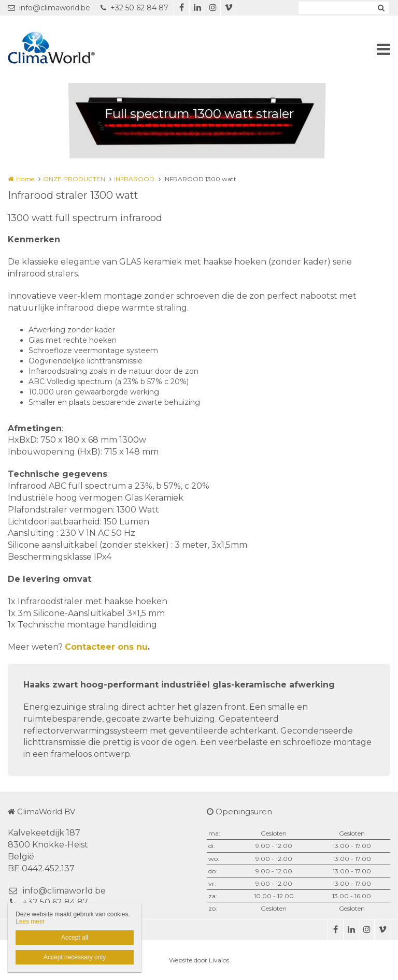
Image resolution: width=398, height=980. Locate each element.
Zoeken (381, 8)
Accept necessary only (75, 957)
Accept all (75, 938)
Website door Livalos (199, 960)
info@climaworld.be (49, 8)
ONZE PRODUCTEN (74, 179)
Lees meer (30, 922)
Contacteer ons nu (106, 647)
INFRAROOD (134, 179)
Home (25, 179)
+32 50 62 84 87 (134, 8)
